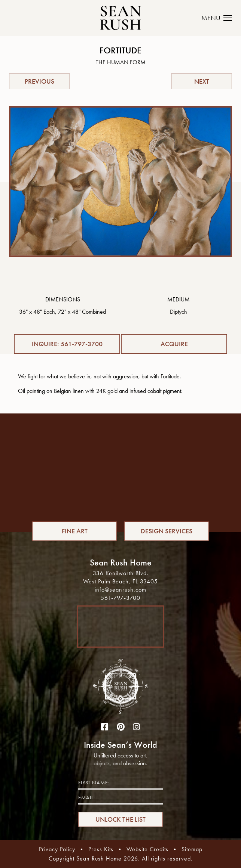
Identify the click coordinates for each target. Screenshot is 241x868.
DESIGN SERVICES (167, 531)
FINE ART (75, 531)
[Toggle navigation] (221, 18)
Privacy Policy (57, 849)
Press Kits (101, 849)
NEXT (202, 81)
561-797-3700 (120, 598)
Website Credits (147, 849)
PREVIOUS (39, 81)
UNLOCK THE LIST (120, 819)
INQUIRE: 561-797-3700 (67, 344)
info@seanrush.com (120, 590)
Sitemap (192, 849)
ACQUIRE (174, 344)
